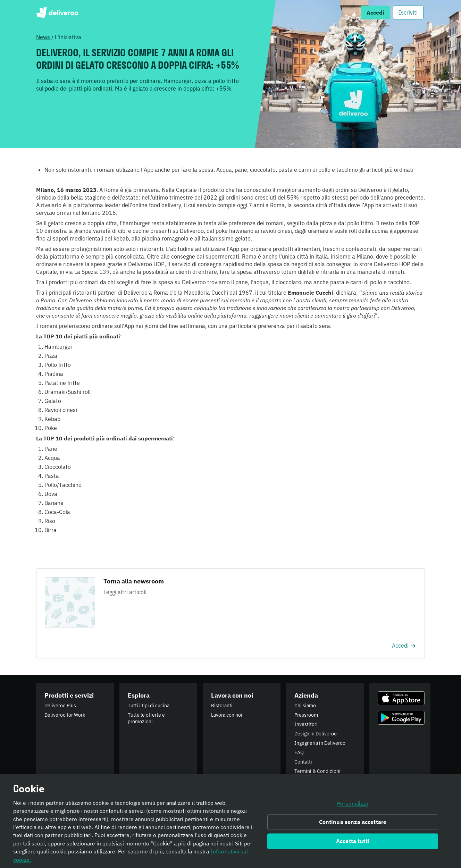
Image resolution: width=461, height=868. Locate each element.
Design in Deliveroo (316, 734)
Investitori (306, 724)
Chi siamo (305, 706)
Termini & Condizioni (317, 771)
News (43, 37)
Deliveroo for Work (65, 715)
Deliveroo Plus (60, 706)
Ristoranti (222, 706)
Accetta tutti (353, 845)
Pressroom (306, 715)
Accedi (404, 646)
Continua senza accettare (353, 826)
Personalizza (353, 807)
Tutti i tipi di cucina (149, 706)
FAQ (299, 752)
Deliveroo (57, 12)
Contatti (303, 762)
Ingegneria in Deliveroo (320, 743)
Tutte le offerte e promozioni (146, 718)
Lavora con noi (227, 715)
